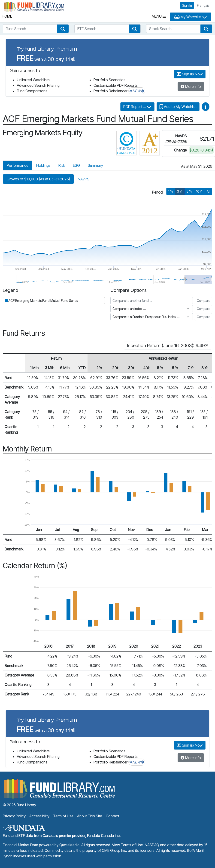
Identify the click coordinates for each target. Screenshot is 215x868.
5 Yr (189, 191)
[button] (63, 29)
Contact (112, 816)
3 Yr (180, 191)
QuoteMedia (69, 845)
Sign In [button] (187, 5)
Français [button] (203, 5)
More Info (191, 86)
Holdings (43, 165)
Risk (62, 165)
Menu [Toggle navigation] (159, 16)
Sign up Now (190, 74)
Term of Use (63, 816)
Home (7, 16)
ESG (76, 165)
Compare (203, 301)
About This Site (90, 816)
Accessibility (39, 816)
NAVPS (84, 179)
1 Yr (171, 191)
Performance (18, 165)
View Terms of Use (127, 845)
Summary (95, 165)
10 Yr (199, 191)
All (208, 191)
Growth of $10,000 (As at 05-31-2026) (38, 179)
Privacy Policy (14, 816)
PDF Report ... (137, 107)
